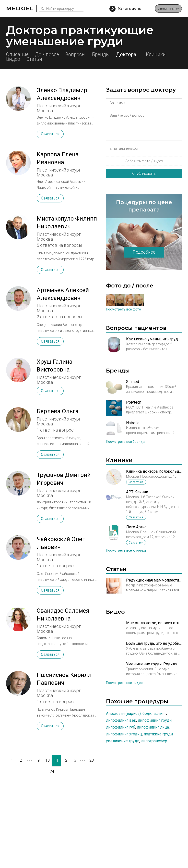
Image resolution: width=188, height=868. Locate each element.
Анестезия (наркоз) (123, 713)
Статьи (68, 59)
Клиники (16, 59)
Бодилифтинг (154, 713)
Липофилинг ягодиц (124, 734)
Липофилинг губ (121, 727)
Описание (18, 54)
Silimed (133, 382)
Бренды (112, 54)
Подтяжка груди (158, 734)
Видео (44, 59)
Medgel (20, 8)
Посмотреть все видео (124, 683)
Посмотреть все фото (123, 309)
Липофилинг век (121, 720)
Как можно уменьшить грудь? (154, 339)
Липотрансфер (154, 741)
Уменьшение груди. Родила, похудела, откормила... (154, 664)
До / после (51, 54)
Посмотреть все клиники (126, 550)
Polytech (134, 402)
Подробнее (144, 252)
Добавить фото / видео (144, 161)
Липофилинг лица (153, 727)
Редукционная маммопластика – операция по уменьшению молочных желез (154, 580)
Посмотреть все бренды (126, 442)
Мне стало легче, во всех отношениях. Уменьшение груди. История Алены (154, 623)
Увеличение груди (123, 741)
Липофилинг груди (155, 720)
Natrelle (133, 423)
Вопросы (83, 54)
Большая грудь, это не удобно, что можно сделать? (154, 643)
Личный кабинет (162, 9)
